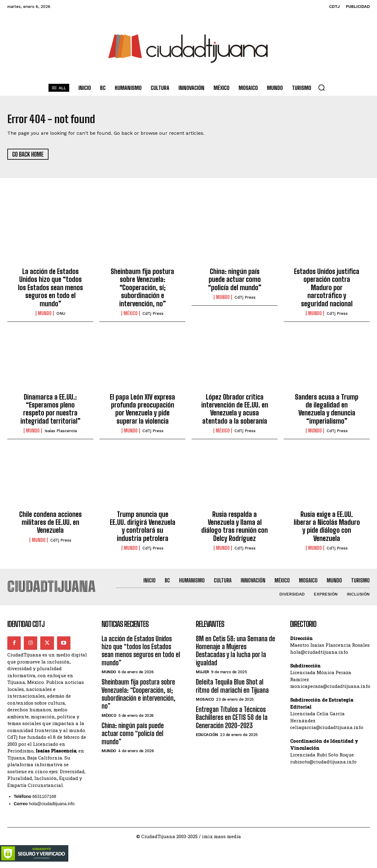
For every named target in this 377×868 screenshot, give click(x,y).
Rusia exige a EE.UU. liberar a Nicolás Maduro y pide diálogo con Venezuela (327, 528)
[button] (321, 87)
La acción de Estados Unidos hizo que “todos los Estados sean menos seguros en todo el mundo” (50, 290)
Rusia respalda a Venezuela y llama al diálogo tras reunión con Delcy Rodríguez (235, 528)
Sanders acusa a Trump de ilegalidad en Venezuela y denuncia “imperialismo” (327, 411)
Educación (207, 739)
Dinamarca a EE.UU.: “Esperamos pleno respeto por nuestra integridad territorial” (50, 411)
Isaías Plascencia (61, 433)
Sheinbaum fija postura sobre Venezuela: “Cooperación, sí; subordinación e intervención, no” (142, 290)
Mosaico (205, 704)
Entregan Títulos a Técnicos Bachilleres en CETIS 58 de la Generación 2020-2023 (232, 722)
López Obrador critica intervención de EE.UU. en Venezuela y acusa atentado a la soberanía (235, 411)
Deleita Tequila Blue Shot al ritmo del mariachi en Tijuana (232, 690)
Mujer (203, 676)
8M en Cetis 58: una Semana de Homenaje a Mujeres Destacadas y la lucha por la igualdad (235, 655)
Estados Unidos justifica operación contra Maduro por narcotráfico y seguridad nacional (327, 290)
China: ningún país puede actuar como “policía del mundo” (235, 282)
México (131, 316)
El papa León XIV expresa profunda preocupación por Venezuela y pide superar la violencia (142, 411)
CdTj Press (153, 316)
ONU (61, 316)
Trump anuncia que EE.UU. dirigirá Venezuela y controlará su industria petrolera (143, 528)
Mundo (45, 316)
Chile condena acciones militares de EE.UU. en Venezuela (50, 525)
